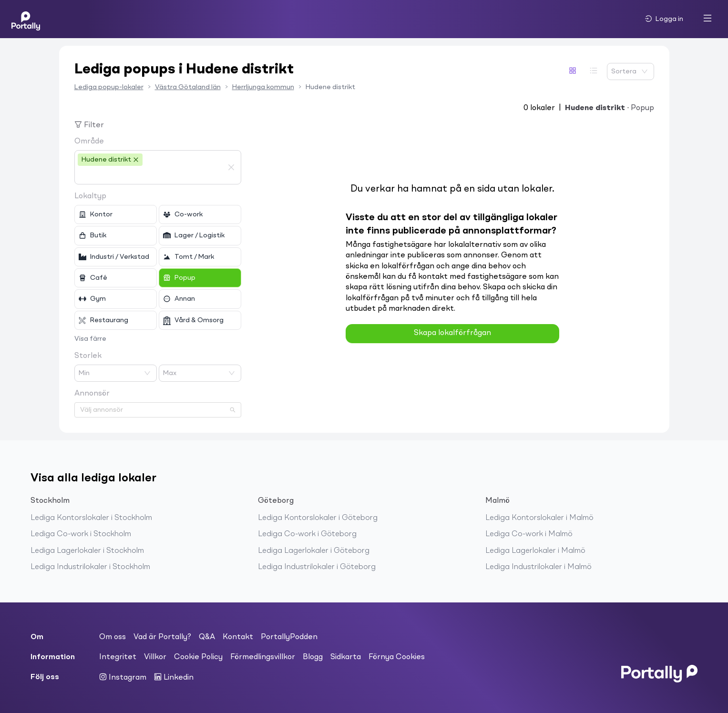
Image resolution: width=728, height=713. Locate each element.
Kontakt (238, 637)
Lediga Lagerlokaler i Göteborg (314, 551)
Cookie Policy (198, 657)
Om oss (113, 637)
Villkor (155, 657)
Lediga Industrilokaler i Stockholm (90, 567)
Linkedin (174, 677)
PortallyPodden (289, 637)
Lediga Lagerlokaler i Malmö (535, 551)
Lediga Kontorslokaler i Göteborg (318, 518)
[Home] (26, 19)
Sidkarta (346, 657)
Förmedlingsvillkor (263, 657)
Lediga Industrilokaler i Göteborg (317, 567)
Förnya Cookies (397, 657)
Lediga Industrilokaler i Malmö (538, 567)
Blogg (313, 657)
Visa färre (90, 339)
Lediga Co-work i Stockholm (81, 534)
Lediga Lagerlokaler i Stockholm (87, 551)
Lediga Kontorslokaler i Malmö (539, 518)
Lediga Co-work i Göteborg (307, 534)
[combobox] (151, 175)
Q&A (207, 637)
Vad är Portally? (162, 637)
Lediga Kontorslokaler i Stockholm (91, 518)
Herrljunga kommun (263, 87)
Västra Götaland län (188, 87)
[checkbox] (116, 214)
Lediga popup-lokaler (109, 87)
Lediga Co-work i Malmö (529, 534)
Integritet (118, 657)
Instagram (123, 677)
